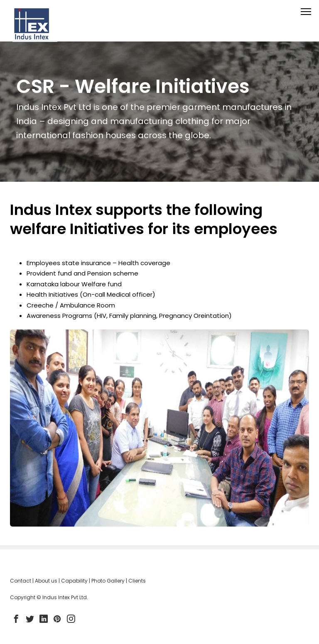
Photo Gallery (108, 581)
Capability (74, 581)
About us (46, 581)
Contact (21, 581)
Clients (137, 581)
